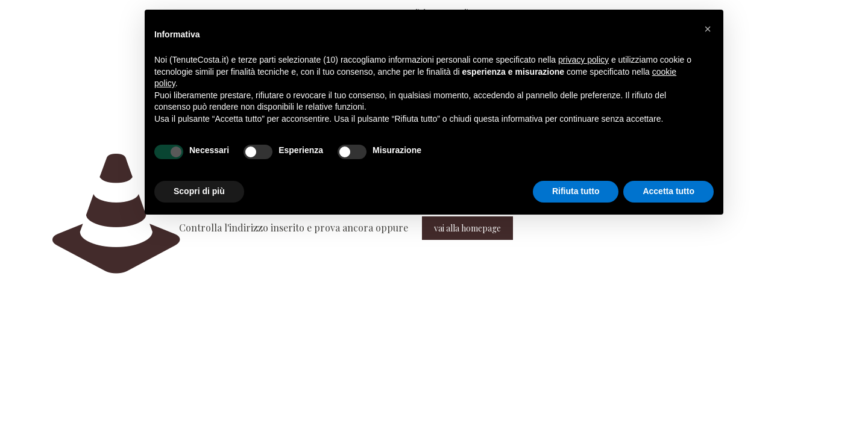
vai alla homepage (467, 228)
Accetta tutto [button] (668, 191)
